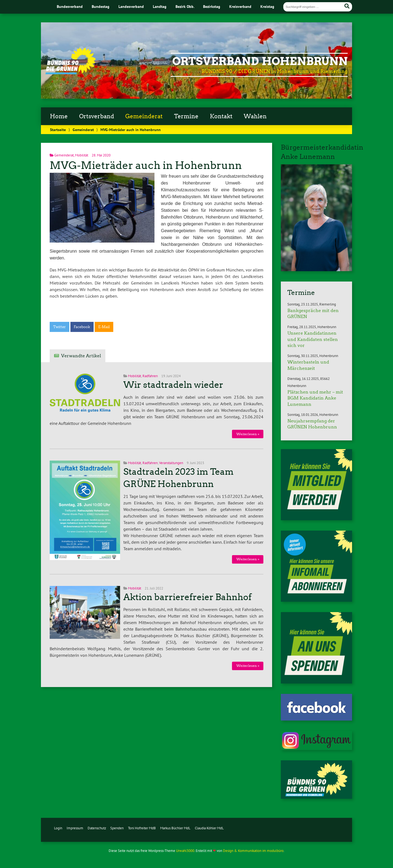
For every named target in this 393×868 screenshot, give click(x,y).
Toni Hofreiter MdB (142, 828)
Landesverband (131, 6)
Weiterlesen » (248, 434)
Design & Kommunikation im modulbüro (253, 851)
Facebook (82, 327)
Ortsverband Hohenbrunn (260, 61)
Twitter (59, 327)
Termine (186, 116)
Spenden (117, 828)
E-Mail (104, 327)
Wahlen (255, 116)
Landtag (160, 6)
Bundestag (101, 6)
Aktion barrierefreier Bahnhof (187, 597)
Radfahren (150, 376)
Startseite (58, 130)
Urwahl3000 (185, 851)
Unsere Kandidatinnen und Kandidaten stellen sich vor (313, 339)
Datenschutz (97, 828)
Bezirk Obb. (185, 6)
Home (59, 116)
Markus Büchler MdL (175, 828)
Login (58, 828)
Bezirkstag (212, 6)
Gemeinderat (144, 116)
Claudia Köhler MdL (209, 828)
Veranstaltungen (171, 463)
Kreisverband (240, 6)
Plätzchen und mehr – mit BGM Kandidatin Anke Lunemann (315, 398)
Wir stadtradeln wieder (173, 385)
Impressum (75, 828)
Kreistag (267, 6)
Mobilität (82, 155)
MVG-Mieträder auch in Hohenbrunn (146, 165)
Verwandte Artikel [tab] (81, 356)
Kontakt (221, 116)
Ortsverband (97, 116)
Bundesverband (70, 6)
